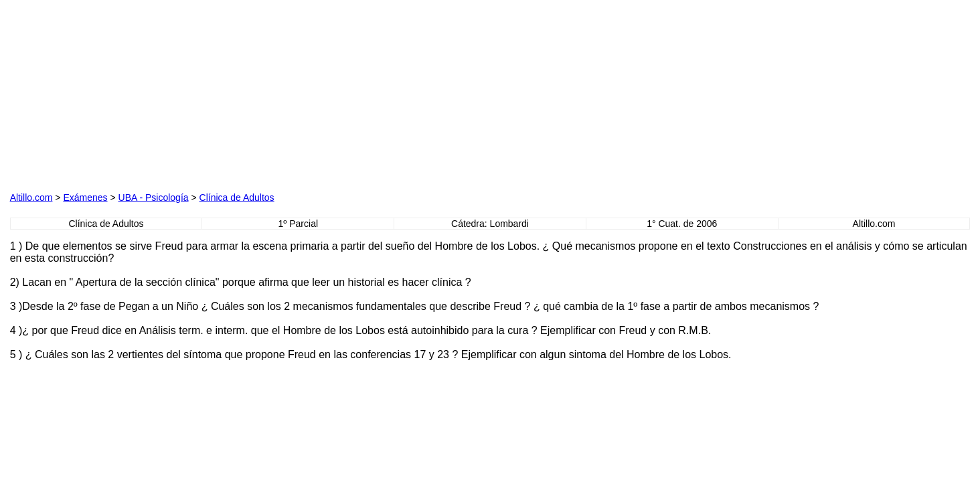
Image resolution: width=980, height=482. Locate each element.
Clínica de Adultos (237, 197)
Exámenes (85, 197)
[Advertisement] (163, 94)
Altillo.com (31, 197)
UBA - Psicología (154, 197)
